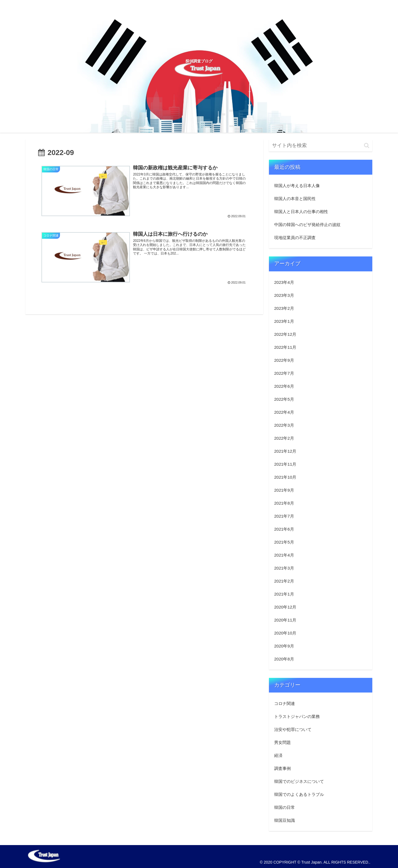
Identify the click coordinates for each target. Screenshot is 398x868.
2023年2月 (284, 308)
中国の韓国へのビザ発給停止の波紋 (307, 225)
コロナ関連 (285, 703)
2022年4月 (284, 412)
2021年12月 (285, 451)
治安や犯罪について (293, 729)
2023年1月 (284, 321)
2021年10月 (285, 477)
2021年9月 (284, 490)
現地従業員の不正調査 (295, 238)
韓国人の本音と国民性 (295, 199)
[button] (367, 145)
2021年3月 (284, 568)
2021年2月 (284, 581)
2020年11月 (285, 620)
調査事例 (282, 768)
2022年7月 (284, 373)
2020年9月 (284, 646)
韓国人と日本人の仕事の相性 (301, 212)
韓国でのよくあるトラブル (299, 794)
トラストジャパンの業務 (297, 716)
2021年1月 (284, 594)
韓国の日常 (285, 807)
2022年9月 (284, 360)
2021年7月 (284, 516)
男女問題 (282, 742)
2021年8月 (284, 503)
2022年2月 (284, 438)
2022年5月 (284, 399)
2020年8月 (284, 659)
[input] (321, 145)
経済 (278, 755)
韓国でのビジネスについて (299, 781)
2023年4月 (284, 282)
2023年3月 (284, 295)
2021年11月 (285, 464)
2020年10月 (285, 633)
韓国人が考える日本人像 (297, 186)
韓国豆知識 (285, 820)
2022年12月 (285, 334)
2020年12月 (285, 607)
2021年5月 (284, 542)
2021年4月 (284, 555)
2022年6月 (284, 386)
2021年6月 (284, 529)
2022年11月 (285, 347)
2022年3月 (284, 425)
